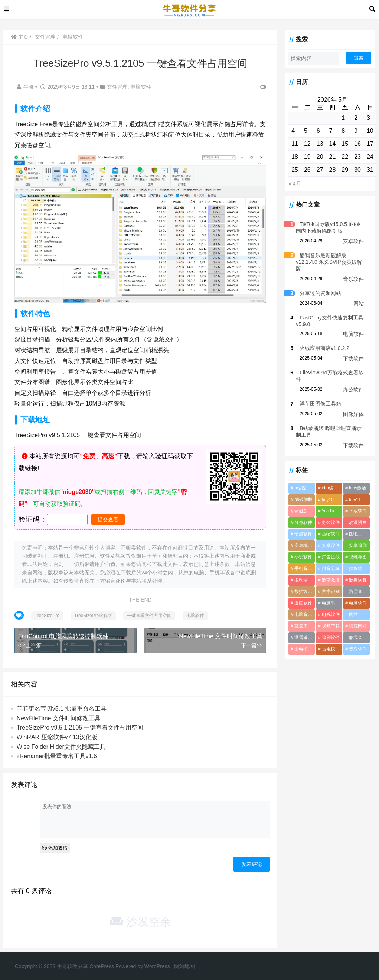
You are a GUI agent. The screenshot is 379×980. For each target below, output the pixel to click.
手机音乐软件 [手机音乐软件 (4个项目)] (302, 562)
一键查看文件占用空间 (150, 612)
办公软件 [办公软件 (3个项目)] (328, 516)
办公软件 (353, 383)
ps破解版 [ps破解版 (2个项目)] (300, 493)
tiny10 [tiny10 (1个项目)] (325, 493)
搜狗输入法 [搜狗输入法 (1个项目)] (359, 562)
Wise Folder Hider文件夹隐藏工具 (62, 743)
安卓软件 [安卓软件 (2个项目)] (328, 539)
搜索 (359, 58)
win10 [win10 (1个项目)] (296, 505)
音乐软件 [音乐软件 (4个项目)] (357, 642)
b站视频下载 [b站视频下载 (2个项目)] (302, 481)
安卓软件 (353, 241)
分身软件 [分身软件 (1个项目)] (300, 516)
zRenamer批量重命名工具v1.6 (58, 753)
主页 (20, 37)
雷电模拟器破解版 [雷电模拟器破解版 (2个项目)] (330, 642)
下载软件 (353, 352)
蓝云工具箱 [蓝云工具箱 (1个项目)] (302, 619)
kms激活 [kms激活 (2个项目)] (356, 481)
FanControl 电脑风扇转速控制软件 (64, 633)
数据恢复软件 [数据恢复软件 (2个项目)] (302, 585)
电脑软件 (73, 37)
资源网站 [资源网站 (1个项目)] (357, 619)
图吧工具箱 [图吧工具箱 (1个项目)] (359, 527)
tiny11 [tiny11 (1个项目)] (354, 493)
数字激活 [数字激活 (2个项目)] (328, 573)
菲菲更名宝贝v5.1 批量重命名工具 (63, 706)
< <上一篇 (30, 642)
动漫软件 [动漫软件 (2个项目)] (300, 527)
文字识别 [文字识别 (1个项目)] (328, 585)
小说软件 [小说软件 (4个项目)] (300, 550)
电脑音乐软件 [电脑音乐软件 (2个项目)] (302, 608)
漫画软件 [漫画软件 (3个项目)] (300, 596)
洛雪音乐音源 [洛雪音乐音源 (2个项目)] (359, 585)
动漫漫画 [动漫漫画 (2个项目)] (357, 516)
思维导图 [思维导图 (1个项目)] (357, 550)
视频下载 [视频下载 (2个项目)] (328, 619)
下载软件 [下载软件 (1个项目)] (357, 504)
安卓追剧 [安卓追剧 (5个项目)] (357, 539)
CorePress (102, 963)
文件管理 (46, 37)
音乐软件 (353, 272)
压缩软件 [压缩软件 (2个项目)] (328, 527)
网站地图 (184, 963)
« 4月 (291, 184)
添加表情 (56, 845)
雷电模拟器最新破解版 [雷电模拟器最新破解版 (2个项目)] (302, 642)
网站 (359, 297)
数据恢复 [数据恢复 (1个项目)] (357, 573)
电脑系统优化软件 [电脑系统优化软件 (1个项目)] (330, 596)
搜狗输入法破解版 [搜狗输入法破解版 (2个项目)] (302, 573)
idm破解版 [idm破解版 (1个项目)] (329, 481)
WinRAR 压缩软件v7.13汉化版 (58, 734)
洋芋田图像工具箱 (317, 397)
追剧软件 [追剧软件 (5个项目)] (328, 631)
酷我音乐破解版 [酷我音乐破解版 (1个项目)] (359, 631)
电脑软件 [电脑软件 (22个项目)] (357, 596)
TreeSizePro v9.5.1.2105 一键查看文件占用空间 (81, 725)
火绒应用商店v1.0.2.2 (321, 341)
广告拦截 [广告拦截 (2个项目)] (328, 550)
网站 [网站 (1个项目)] (352, 608)
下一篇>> (247, 642)
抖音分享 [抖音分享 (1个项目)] (328, 562)
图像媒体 (353, 407)
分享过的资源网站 (317, 286)
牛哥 (27, 87)
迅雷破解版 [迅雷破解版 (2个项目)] (302, 631)
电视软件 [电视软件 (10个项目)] (328, 608)
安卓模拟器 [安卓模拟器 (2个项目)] (302, 539)
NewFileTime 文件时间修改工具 (216, 633)
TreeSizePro (48, 612)
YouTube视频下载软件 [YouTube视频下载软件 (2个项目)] (330, 504)
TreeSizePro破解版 (94, 612)
